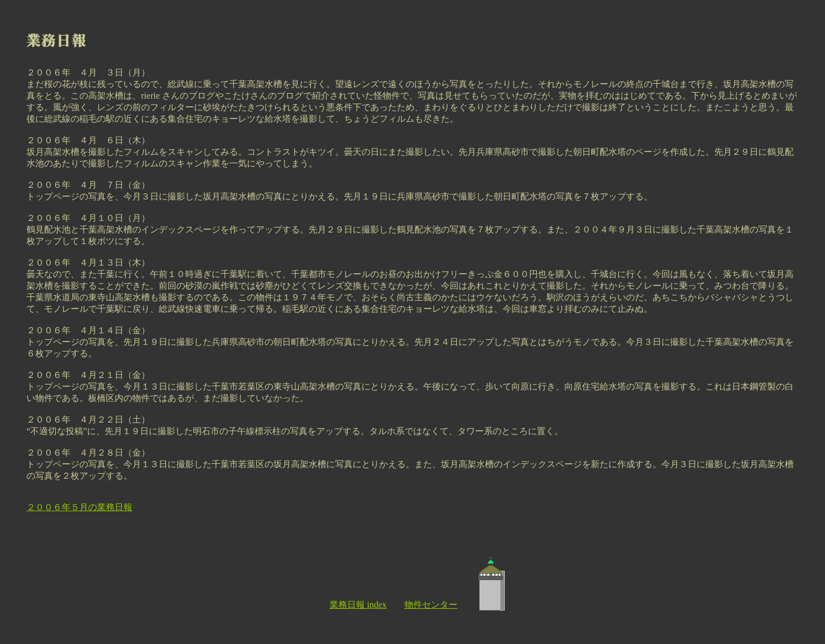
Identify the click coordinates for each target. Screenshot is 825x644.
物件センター (431, 605)
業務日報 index (358, 605)
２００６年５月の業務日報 (79, 507)
